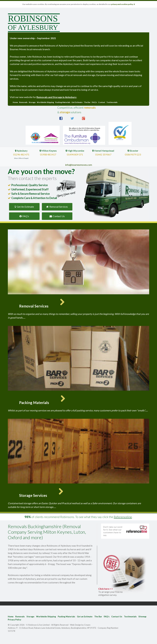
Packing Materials (63, 102)
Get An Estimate (24, 207)
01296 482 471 (21, 155)
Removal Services (57, 207)
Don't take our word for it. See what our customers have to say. (113, 531)
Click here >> (112, 592)
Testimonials (112, 102)
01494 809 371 (75, 155)
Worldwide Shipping (45, 102)
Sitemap (142, 617)
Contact (102, 102)
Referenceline (123, 517)
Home (15, 102)
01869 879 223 (133, 155)
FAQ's (94, 102)
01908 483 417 (48, 155)
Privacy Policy (14, 620)
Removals (23, 102)
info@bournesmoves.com (79, 165)
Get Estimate (77, 102)
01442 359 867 (103, 155)
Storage (32, 102)
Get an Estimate (85, 617)
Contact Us (57, 216)
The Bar (87, 102)
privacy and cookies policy (122, 4)
